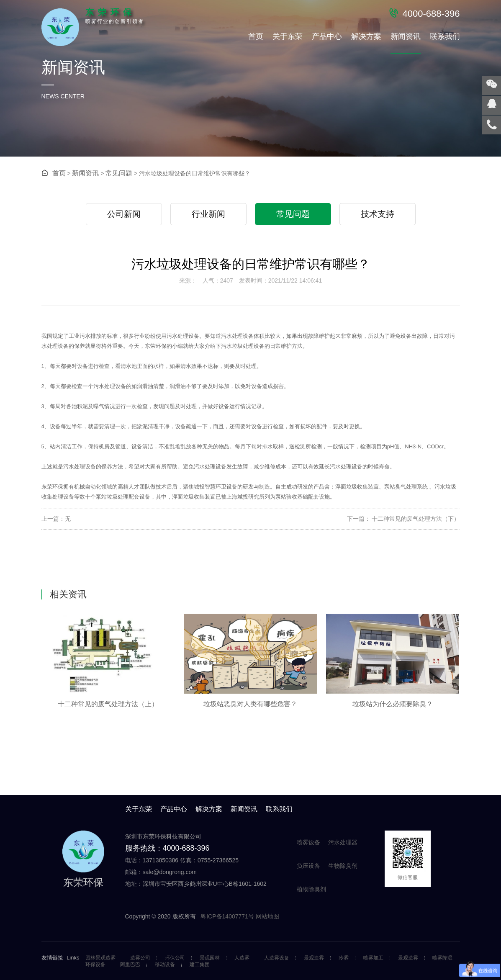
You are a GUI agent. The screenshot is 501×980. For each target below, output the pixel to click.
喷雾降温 (442, 958)
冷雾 (344, 958)
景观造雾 (314, 958)
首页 (256, 36)
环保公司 (175, 958)
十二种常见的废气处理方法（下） (415, 519)
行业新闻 (208, 214)
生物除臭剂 (343, 866)
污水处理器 (343, 842)
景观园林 (210, 958)
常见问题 (119, 173)
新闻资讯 (406, 36)
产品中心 (327, 36)
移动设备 (165, 965)
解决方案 (366, 36)
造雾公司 (140, 958)
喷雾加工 (373, 958)
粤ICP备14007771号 (228, 916)
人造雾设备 (277, 958)
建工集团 (200, 965)
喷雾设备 (308, 842)
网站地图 (267, 916)
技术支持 (378, 214)
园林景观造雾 (100, 958)
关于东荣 (288, 36)
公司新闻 (124, 214)
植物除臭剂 (311, 889)
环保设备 (95, 965)
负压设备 (308, 866)
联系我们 (445, 36)
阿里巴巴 (130, 965)
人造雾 (242, 958)
